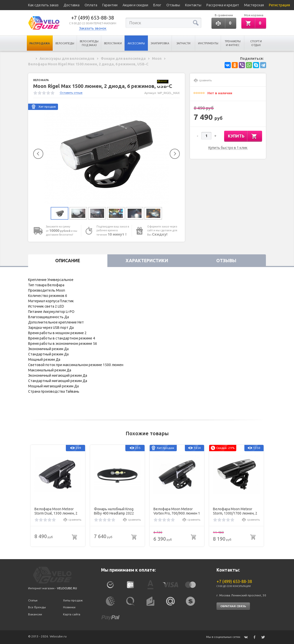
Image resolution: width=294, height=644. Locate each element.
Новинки (69, 607)
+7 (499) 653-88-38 (93, 18)
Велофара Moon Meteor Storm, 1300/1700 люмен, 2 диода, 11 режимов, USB (235, 511)
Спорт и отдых (256, 43)
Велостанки (113, 43)
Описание (68, 261)
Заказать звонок (93, 28)
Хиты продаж (73, 600)
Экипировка (160, 43)
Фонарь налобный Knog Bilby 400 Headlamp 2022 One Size (114, 511)
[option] (107, 154)
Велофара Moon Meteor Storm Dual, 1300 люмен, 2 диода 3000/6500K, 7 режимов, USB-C (56, 511)
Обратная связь (233, 606)
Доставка (72, 5)
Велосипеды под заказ (89, 43)
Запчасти (183, 43)
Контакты (193, 5)
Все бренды (37, 607)
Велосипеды (65, 43)
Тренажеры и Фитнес (233, 43)
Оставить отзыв (71, 93)
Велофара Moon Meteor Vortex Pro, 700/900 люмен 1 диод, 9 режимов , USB (177, 511)
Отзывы (173, 5)
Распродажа (40, 43)
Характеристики (147, 261)
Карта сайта (72, 614)
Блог (157, 5)
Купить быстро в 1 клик (228, 148)
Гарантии (110, 5)
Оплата (91, 5)
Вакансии (35, 614)
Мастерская (254, 5)
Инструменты (208, 43)
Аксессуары (136, 43)
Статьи (33, 600)
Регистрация (279, 5)
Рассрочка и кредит (223, 5)
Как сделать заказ (43, 5)
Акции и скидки (135, 5)
